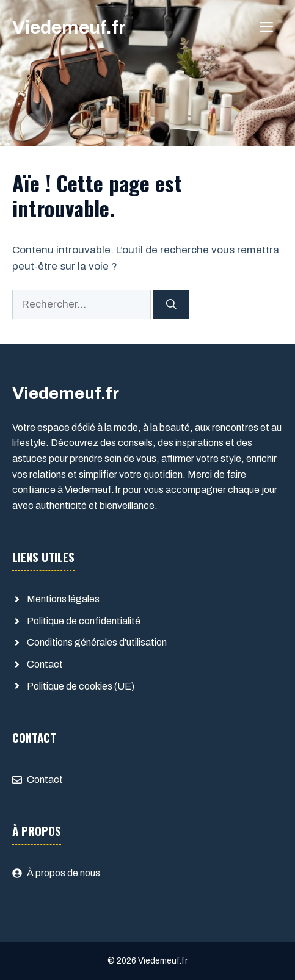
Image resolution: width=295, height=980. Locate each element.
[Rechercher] (171, 304)
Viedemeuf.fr (69, 27)
